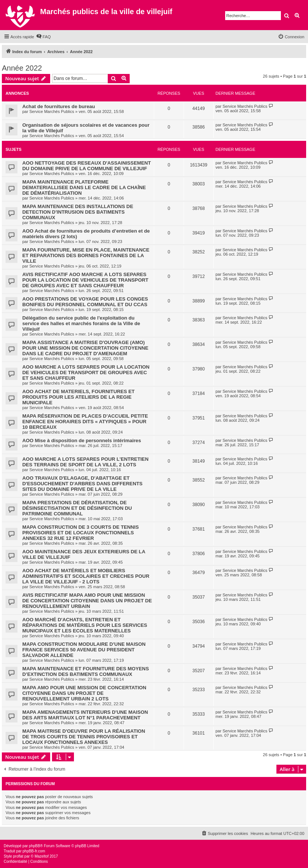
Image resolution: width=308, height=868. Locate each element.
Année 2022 (22, 68)
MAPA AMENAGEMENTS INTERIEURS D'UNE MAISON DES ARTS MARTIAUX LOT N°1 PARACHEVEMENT (85, 715)
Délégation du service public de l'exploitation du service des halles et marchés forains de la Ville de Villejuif (81, 323)
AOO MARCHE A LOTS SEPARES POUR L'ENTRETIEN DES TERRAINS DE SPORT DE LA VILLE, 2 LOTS (85, 462)
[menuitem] (43, 37)
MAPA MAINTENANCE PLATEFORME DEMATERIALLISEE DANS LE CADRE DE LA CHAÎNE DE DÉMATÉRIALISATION (84, 187)
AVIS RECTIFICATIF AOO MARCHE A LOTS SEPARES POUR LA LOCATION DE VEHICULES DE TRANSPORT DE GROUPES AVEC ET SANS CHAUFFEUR (85, 280)
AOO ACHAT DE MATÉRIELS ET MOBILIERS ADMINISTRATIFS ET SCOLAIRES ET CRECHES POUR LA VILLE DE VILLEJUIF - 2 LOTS (86, 576)
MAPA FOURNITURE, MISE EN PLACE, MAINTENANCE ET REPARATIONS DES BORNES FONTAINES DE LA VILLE (86, 255)
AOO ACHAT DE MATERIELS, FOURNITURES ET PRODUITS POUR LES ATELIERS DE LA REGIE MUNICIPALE (78, 397)
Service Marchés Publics (52, 111)
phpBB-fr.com (34, 851)
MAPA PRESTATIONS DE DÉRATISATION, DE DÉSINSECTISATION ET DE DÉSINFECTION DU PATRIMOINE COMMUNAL (77, 508)
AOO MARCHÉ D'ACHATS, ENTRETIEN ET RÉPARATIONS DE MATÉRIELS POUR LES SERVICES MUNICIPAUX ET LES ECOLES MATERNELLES (85, 625)
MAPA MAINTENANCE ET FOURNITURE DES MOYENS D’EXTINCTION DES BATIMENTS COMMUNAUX (86, 671)
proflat (18, 856)
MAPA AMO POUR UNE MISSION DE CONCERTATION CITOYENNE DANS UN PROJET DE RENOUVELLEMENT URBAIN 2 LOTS (84, 693)
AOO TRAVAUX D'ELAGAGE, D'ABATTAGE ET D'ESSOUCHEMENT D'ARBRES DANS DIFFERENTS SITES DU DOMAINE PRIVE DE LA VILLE (82, 484)
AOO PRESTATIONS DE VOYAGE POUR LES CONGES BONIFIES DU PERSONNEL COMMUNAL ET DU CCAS (85, 302)
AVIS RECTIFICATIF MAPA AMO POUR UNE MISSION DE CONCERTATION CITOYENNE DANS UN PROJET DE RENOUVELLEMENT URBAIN (87, 601)
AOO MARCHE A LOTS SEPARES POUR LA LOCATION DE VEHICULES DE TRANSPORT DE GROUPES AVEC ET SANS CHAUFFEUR (86, 373)
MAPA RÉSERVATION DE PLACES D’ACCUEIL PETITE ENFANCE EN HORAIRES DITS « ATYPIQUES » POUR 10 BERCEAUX (85, 422)
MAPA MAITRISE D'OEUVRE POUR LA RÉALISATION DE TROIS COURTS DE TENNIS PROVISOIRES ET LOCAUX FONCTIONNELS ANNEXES (84, 737)
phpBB (35, 846)
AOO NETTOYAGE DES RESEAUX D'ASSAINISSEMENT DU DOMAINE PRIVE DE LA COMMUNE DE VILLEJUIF (87, 166)
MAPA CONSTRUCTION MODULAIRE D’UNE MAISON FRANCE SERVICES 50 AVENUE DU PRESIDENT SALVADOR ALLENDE (84, 650)
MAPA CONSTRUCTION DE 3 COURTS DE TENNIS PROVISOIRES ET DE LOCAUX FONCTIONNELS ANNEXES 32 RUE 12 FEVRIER (81, 533)
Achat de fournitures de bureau (59, 106)
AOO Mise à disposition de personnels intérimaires (82, 441)
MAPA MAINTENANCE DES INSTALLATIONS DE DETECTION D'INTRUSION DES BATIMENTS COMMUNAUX (78, 212)
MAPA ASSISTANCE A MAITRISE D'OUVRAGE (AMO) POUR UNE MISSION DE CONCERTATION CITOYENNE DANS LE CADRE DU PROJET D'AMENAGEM (85, 348)
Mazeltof (42, 856)
